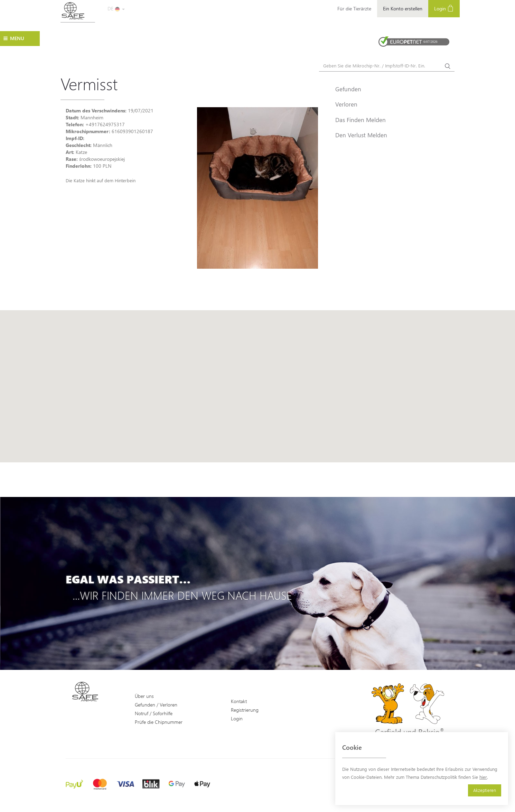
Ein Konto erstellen (403, 8)
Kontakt (239, 701)
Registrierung (245, 710)
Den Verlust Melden (361, 135)
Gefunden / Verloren (156, 705)
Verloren (346, 104)
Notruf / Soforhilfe (154, 713)
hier (483, 777)
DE (116, 8)
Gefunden (348, 89)
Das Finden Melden (360, 120)
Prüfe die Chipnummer (159, 722)
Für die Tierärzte (354, 8)
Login (444, 8)
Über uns (144, 696)
